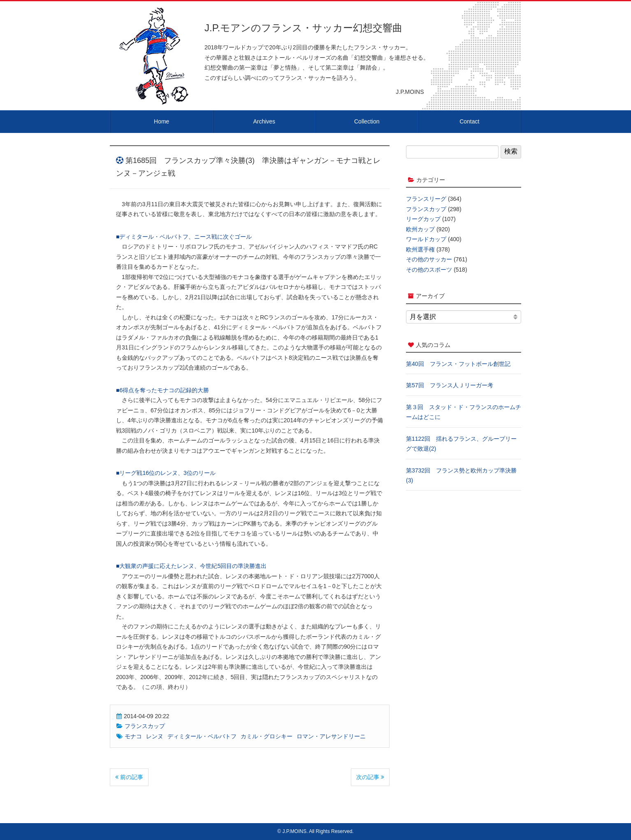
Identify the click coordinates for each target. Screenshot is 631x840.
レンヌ (155, 736)
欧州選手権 (420, 249)
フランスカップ (145, 726)
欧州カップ (420, 229)
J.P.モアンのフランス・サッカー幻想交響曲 (303, 28)
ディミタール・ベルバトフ (202, 736)
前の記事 (129, 777)
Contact (469, 121)
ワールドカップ (426, 239)
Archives (264, 121)
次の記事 (370, 777)
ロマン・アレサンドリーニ (331, 736)
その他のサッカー (429, 259)
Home (161, 121)
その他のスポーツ (429, 270)
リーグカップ (423, 219)
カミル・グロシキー (267, 736)
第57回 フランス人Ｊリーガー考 (450, 385)
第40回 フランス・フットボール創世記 (458, 364)
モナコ (133, 736)
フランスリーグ (426, 199)
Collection (367, 121)
